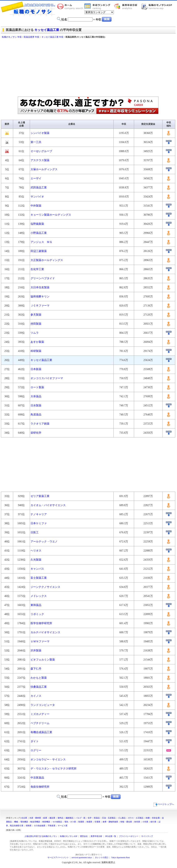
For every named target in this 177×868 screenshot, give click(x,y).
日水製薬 (36, 405)
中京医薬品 (37, 778)
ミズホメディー (40, 714)
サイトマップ (147, 836)
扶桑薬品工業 (39, 687)
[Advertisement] (63, 68)
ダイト (35, 741)
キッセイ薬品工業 (47, 30)
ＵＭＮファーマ (40, 641)
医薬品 (97, 818)
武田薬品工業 (39, 188)
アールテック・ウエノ (44, 542)
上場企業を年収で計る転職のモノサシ (41, 836)
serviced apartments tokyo (82, 857)
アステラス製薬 (40, 160)
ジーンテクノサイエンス (45, 587)
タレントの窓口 (102, 857)
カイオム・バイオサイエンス (48, 505)
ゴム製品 (122, 818)
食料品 (60, 818)
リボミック (37, 614)
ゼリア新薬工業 (40, 496)
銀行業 (153, 822)
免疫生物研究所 (40, 787)
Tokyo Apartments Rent (120, 857)
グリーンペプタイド (43, 278)
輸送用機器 (35, 822)
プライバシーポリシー (129, 836)
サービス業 (63, 826)
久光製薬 (36, 560)
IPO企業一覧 (111, 836)
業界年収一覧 (98, 6)
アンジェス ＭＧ (41, 242)
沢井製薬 (36, 651)
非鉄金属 (156, 818)
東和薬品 (36, 605)
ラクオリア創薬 (40, 424)
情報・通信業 (126, 822)
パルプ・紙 (81, 818)
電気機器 (24, 822)
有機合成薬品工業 (41, 732)
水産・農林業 (35, 818)
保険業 (29, 826)
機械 (16, 822)
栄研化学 (36, 433)
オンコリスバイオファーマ (47, 378)
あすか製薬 (37, 342)
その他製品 (57, 822)
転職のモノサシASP (158, 6)
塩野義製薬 (37, 224)
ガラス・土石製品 (136, 818)
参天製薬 (36, 315)
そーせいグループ (41, 151)
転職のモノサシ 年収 (12, 37)
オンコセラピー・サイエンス (48, 759)
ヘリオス (36, 551)
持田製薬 (36, 324)
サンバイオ (37, 197)
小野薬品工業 (39, 233)
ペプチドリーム (40, 723)
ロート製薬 (37, 387)
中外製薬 (36, 206)
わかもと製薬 (39, 678)
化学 (90, 818)
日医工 (35, 532)
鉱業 (45, 818)
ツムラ (35, 333)
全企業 (24, 818)
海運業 (89, 822)
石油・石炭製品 (109, 818)
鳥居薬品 (36, 415)
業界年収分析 (128, 6)
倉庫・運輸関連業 (110, 822)
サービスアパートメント (58, 857)
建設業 (52, 818)
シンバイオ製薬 (40, 133)
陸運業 (81, 822)
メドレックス (39, 596)
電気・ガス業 (70, 822)
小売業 (145, 822)
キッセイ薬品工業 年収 (52, 37)
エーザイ (36, 178)
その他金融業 (40, 826)
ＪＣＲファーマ (40, 306)
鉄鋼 (148, 818)
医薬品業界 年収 (31, 37)
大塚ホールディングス (44, 169)
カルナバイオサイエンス (45, 632)
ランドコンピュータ (43, 705)
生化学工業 (37, 269)
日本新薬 (36, 369)
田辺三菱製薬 (39, 251)
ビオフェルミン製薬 (43, 660)
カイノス (36, 696)
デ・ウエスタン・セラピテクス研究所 (54, 769)
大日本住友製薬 (40, 287)
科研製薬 (36, 351)
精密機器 (46, 822)
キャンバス (37, 569)
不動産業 (52, 826)
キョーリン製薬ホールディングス (51, 215)
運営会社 (84, 836)
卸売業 (137, 822)
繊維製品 (70, 818)
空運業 (97, 822)
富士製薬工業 (39, 578)
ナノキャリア (39, 514)
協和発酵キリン (40, 297)
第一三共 (36, 142)
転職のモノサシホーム (71, 6)
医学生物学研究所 (41, 623)
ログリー (36, 750)
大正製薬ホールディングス (47, 260)
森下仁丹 (36, 669)
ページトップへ (164, 804)
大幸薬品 (36, 396)
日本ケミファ (39, 523)
